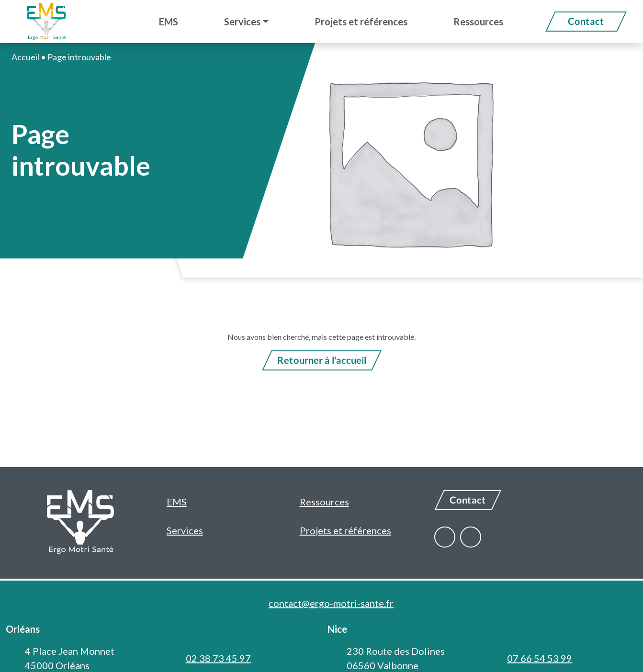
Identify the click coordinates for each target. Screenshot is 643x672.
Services (185, 530)
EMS (177, 502)
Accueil (25, 57)
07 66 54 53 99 (540, 658)
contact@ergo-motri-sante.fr (331, 603)
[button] (246, 22)
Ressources (324, 502)
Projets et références (345, 530)
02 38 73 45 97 (218, 658)
